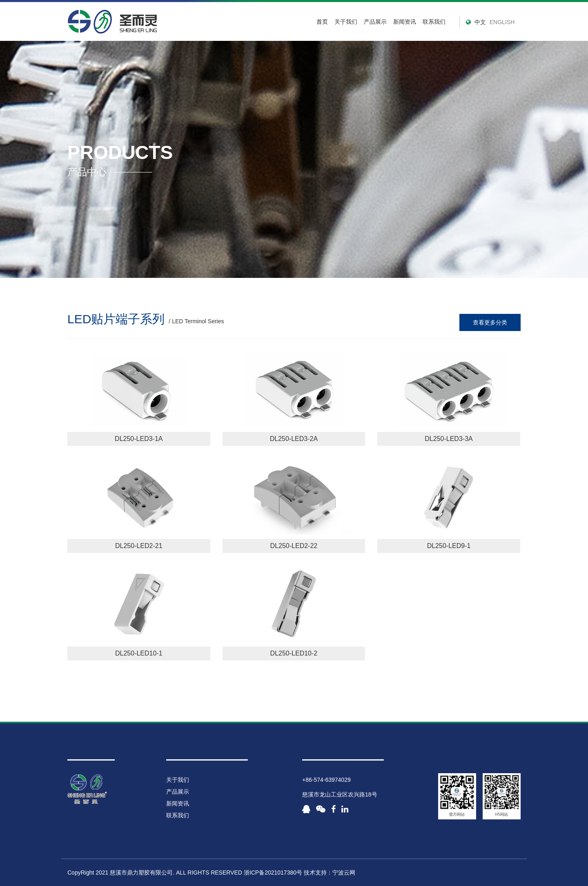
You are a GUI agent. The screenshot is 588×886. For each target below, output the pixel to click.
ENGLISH (502, 22)
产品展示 (178, 792)
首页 (322, 22)
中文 (480, 22)
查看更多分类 (490, 322)
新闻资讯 (405, 22)
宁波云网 (344, 873)
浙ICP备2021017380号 (273, 873)
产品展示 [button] (375, 22)
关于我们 (346, 22)
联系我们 (434, 22)
